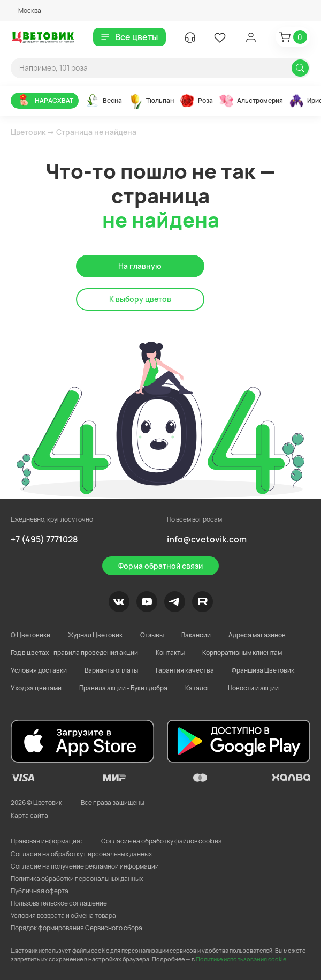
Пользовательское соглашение (59, 903)
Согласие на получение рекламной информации (85, 866)
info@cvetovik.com (207, 539)
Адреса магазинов (257, 635)
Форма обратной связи (160, 566)
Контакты (170, 653)
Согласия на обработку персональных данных (81, 854)
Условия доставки (39, 670)
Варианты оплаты (111, 670)
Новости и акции (253, 688)
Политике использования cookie (241, 959)
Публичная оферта (40, 891)
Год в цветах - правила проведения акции (74, 653)
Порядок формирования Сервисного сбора (77, 928)
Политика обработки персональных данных (77, 879)
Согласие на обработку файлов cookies (161, 841)
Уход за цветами (36, 688)
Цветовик (28, 132)
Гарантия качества (185, 670)
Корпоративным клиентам (242, 653)
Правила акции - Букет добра (123, 688)
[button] (26, 11)
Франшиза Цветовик (263, 670)
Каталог (198, 688)
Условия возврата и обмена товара (63, 915)
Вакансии (196, 635)
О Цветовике (30, 635)
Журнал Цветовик (95, 635)
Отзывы (152, 635)
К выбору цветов (140, 299)
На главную (140, 266)
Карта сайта (29, 815)
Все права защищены (113, 802)
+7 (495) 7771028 (44, 539)
